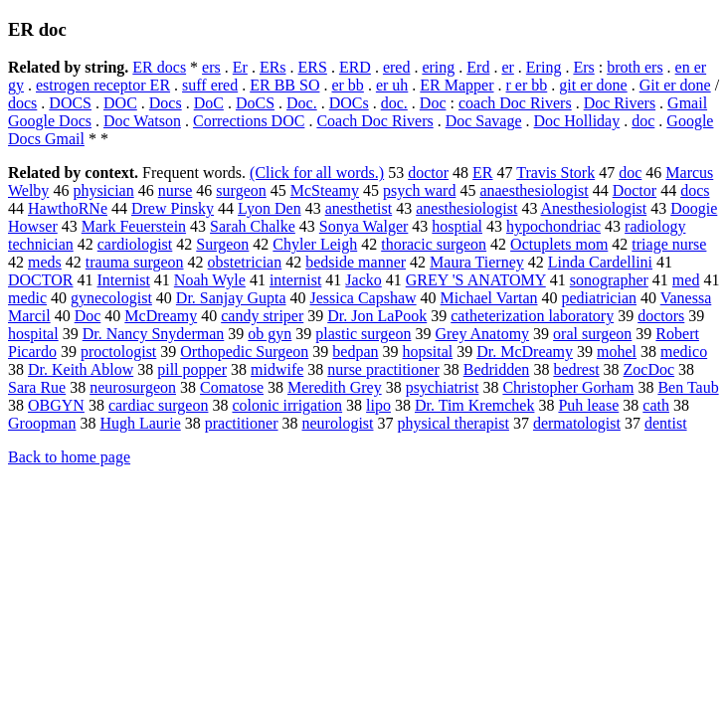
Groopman (42, 423)
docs (22, 103)
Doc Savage (484, 121)
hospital (33, 334)
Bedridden (497, 369)
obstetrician (245, 262)
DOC (120, 103)
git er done (593, 85)
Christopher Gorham (568, 387)
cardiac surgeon (159, 405)
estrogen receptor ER (103, 85)
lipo (378, 405)
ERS (313, 67)
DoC (209, 103)
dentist (666, 423)
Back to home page (69, 457)
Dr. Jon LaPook (377, 316)
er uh (392, 85)
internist (295, 280)
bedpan (355, 352)
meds (45, 262)
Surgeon (222, 244)
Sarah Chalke (253, 226)
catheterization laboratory (532, 316)
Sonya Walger (364, 226)
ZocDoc (649, 369)
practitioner (242, 423)
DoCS (255, 103)
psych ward (419, 190)
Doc (433, 103)
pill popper (192, 369)
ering (438, 67)
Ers (583, 67)
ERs (273, 67)
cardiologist (135, 244)
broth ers (635, 67)
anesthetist (359, 208)
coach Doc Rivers (515, 103)
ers (211, 67)
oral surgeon (592, 334)
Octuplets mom (559, 244)
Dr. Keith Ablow (81, 369)
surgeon (241, 190)
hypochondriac (553, 226)
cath (656, 405)
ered (397, 67)
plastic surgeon (363, 334)
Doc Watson (142, 121)
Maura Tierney (477, 262)
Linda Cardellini (600, 262)
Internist (124, 280)
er (507, 67)
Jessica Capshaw (364, 298)
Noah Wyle (210, 280)
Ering (544, 67)
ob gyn (270, 334)
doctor (428, 173)
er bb (347, 85)
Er (240, 67)
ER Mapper (456, 85)
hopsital (428, 352)
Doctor (635, 190)
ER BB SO (284, 85)
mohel (617, 352)
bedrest (576, 369)
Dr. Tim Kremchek (474, 405)
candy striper (262, 316)
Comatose (232, 387)
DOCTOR (41, 280)
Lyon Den (270, 208)
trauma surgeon (135, 262)
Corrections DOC (249, 121)
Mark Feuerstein (134, 226)
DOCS (70, 103)
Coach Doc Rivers (374, 121)
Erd (478, 67)
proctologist (118, 352)
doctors (661, 316)
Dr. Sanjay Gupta (231, 298)
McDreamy (161, 316)
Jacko (363, 280)
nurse (176, 190)
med (686, 280)
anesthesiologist (466, 208)
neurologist (338, 423)
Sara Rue (37, 387)
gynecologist (111, 298)
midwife (277, 369)
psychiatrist (443, 387)
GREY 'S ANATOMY (476, 280)
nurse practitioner (383, 369)
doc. (394, 103)
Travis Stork (555, 173)
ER (482, 173)
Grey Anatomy (482, 334)
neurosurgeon (133, 387)
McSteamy (325, 190)
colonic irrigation (287, 405)
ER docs (159, 67)
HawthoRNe (68, 208)
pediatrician (600, 298)
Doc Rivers (620, 103)
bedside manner (356, 262)
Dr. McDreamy (525, 352)
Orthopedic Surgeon (244, 352)
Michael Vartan (489, 298)
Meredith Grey (335, 387)
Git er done (675, 85)
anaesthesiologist (534, 190)
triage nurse (669, 244)
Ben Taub (688, 387)
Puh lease (588, 405)
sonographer (609, 280)
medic (27, 298)
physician (103, 190)
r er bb (527, 85)
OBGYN (56, 405)
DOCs (349, 103)
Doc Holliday (577, 121)
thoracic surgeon (434, 244)
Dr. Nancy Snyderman (154, 334)
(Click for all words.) (317, 173)
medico (684, 352)
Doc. (302, 103)
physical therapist (454, 423)
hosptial (457, 226)
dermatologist (577, 423)
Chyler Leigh (315, 244)
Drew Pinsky (173, 208)
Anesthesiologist (594, 208)
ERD (355, 67)
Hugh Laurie (140, 423)
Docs (166, 103)
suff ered (210, 85)
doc (643, 121)
